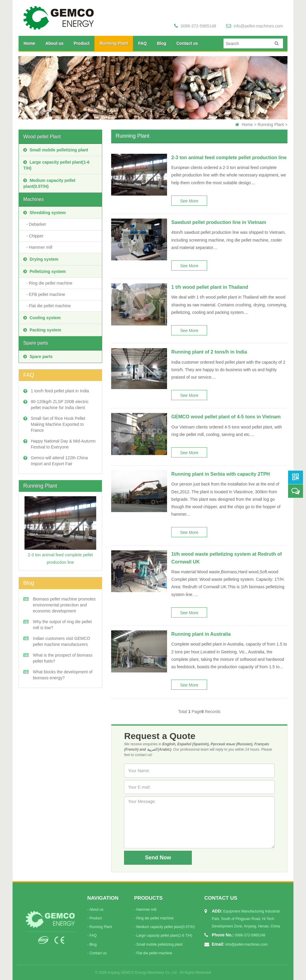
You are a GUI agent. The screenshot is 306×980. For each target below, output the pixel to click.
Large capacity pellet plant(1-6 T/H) (56, 165)
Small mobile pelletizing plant (56, 150)
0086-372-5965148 (195, 26)
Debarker (38, 224)
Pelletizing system (45, 271)
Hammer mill (41, 247)
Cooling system (42, 318)
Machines (33, 199)
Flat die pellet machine (50, 306)
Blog (162, 43)
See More (189, 201)
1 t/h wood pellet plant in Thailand (210, 287)
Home (29, 43)
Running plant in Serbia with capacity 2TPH (221, 474)
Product (82, 43)
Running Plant (114, 43)
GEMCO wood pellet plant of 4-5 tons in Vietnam (226, 417)
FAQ (142, 43)
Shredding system (45, 213)
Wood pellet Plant (42, 137)
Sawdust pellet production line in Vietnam (219, 222)
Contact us (187, 43)
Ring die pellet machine (51, 283)
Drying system (41, 259)
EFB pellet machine (47, 294)
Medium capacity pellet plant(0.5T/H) (49, 183)
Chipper (36, 236)
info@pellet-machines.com (255, 26)
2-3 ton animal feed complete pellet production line (229, 158)
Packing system (42, 330)
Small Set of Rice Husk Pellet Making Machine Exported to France (58, 424)
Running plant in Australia (201, 634)
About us (55, 43)
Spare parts (36, 343)
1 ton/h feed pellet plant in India (60, 391)
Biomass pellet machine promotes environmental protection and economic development (64, 605)
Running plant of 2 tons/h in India (209, 352)
